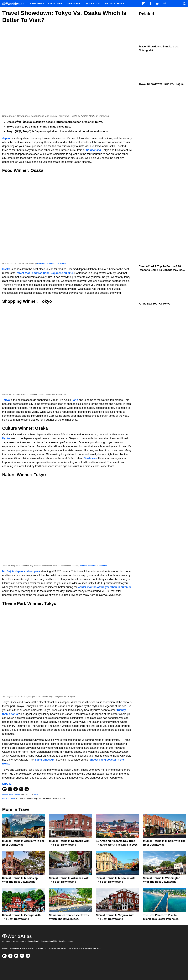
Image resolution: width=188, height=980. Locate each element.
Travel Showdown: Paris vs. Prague (161, 84)
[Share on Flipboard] (4, 789)
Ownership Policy (93, 948)
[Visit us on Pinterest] (22, 956)
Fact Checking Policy (57, 948)
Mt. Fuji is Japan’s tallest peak (21, 571)
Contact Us (14, 948)
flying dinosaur (44, 760)
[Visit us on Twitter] (16, 956)
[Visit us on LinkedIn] (28, 956)
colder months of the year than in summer (105, 587)
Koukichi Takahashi (46, 264)
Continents (36, 4)
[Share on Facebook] (10, 789)
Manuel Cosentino (87, 566)
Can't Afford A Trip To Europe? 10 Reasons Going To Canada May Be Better (161, 270)
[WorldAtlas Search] (184, 4)
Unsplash (62, 264)
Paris (75, 400)
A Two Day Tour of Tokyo (155, 304)
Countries (55, 4)
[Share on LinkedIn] (27, 789)
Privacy (23, 948)
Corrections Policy (76, 948)
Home (5, 948)
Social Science (114, 4)
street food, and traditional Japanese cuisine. (45, 273)
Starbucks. (91, 458)
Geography (74, 4)
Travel (36, 795)
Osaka (6, 269)
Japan (6, 138)
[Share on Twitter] (16, 789)
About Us (42, 948)
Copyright (32, 948)
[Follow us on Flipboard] (4, 956)
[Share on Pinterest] (21, 789)
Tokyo (6, 400)
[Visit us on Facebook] (10, 956)
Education (93, 4)
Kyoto (6, 438)
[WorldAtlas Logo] (14, 4)
